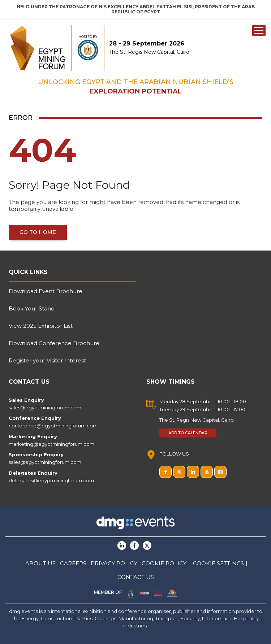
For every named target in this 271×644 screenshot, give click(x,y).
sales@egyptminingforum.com (45, 408)
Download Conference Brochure (54, 343)
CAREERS (73, 563)
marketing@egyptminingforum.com (51, 444)
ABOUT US (40, 563)
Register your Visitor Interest (47, 360)
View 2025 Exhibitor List (41, 326)
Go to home (38, 232)
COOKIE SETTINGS (218, 563)
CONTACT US (136, 577)
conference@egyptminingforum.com (53, 426)
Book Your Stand (32, 308)
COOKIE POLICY (164, 563)
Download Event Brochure (46, 291)
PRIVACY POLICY (114, 563)
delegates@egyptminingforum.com (51, 480)
